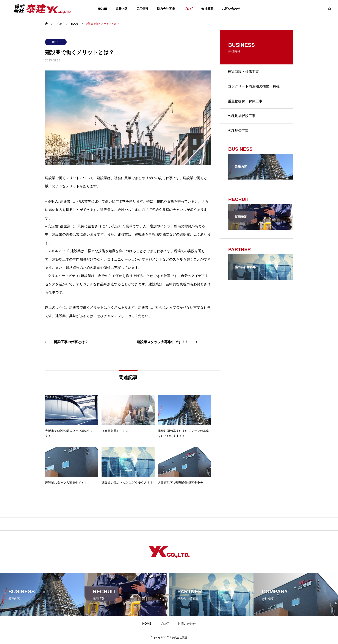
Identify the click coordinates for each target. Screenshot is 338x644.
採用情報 (142, 9)
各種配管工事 (239, 132)
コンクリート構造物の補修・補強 (254, 87)
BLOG (56, 42)
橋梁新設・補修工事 (244, 72)
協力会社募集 (166, 9)
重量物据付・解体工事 (246, 102)
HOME (102, 9)
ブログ (188, 9)
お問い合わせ (231, 9)
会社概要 (207, 9)
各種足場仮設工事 (242, 117)
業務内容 (122, 9)
